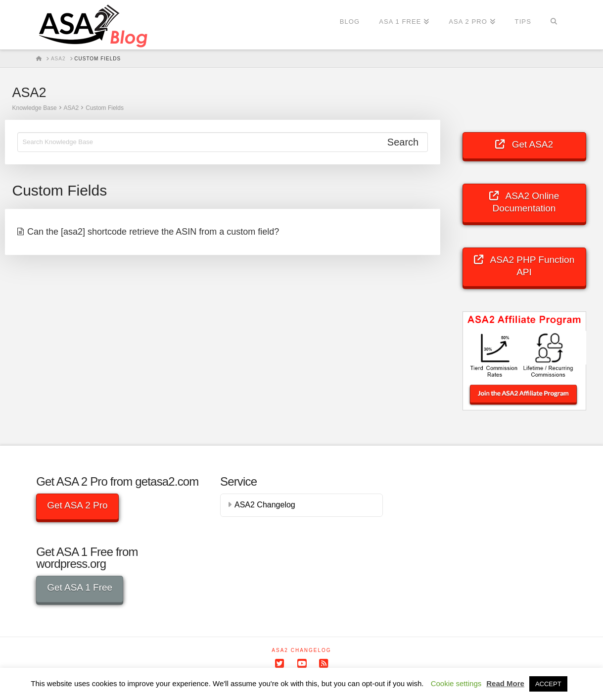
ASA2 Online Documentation (524, 201)
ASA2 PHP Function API (524, 265)
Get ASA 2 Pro (77, 505)
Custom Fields (105, 108)
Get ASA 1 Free (80, 587)
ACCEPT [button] (548, 684)
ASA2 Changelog (265, 505)
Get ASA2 (524, 144)
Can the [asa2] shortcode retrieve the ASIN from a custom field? (153, 232)
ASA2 (71, 108)
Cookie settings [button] (456, 683)
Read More (505, 683)
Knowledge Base (35, 108)
